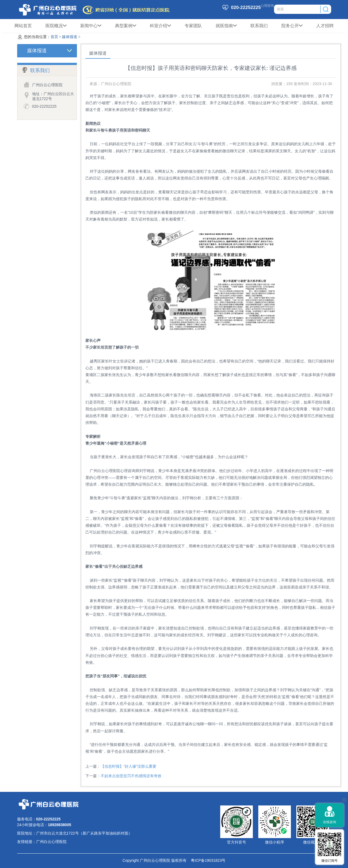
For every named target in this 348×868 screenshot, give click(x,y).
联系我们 (259, 26)
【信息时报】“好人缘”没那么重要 (128, 766)
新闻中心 (91, 26)
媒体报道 (70, 37)
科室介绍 (160, 26)
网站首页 (23, 26)
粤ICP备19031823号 (206, 860)
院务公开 (292, 26)
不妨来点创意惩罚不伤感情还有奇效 (131, 776)
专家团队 (193, 26)
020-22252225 (44, 106)
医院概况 (56, 26)
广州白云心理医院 (51, 842)
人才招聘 (325, 26)
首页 (54, 37)
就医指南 (226, 26)
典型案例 (126, 26)
